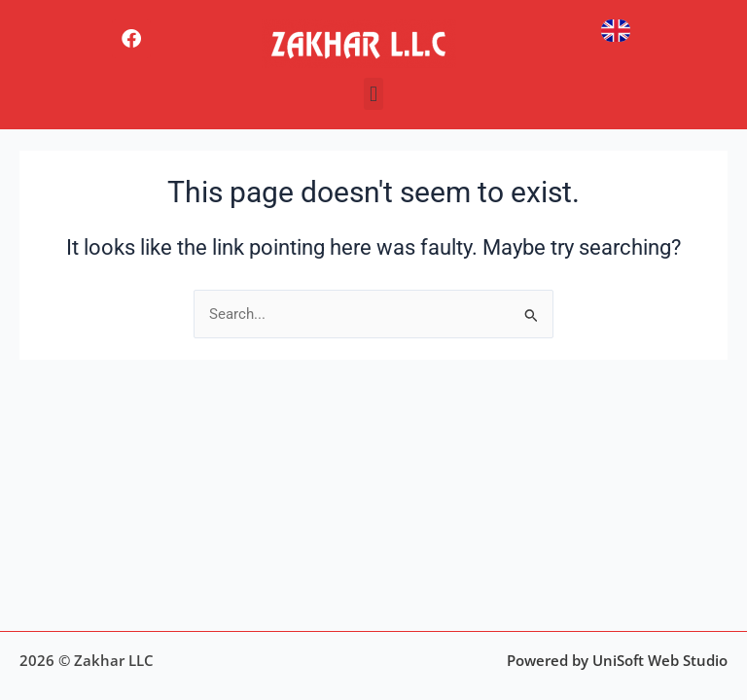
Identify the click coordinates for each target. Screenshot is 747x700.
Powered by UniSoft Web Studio (617, 660)
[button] (373, 94)
